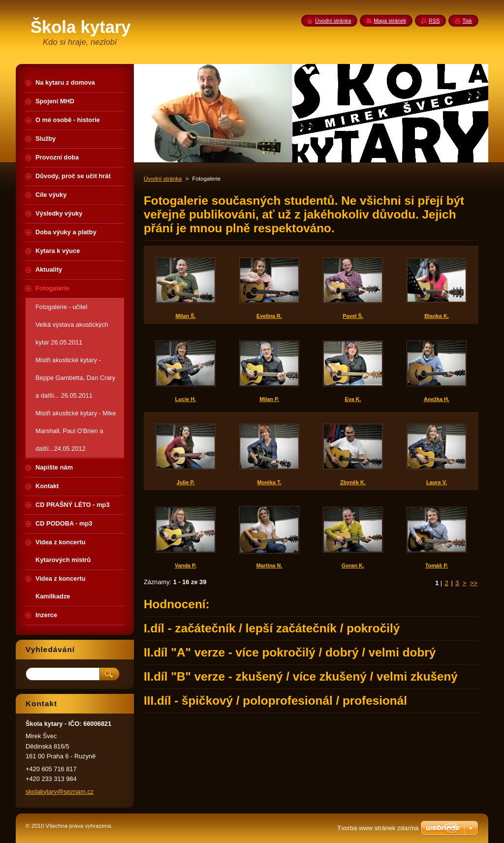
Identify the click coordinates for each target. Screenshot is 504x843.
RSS (434, 21)
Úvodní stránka (163, 179)
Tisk (467, 21)
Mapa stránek (390, 21)
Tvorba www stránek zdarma (378, 828)
